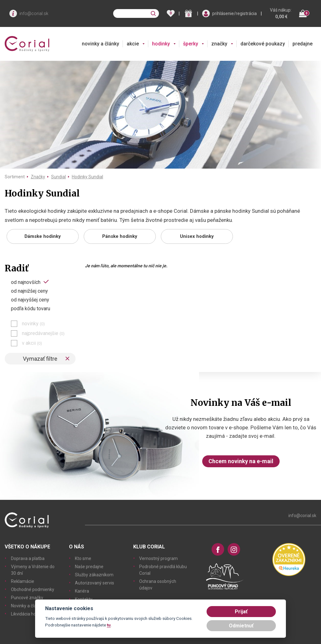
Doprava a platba (28, 558)
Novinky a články (27, 606)
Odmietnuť (241, 626)
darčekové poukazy (263, 44)
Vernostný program (158, 558)
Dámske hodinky (43, 236)
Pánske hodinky (120, 236)
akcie (133, 44)
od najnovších (26, 282)
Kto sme (83, 558)
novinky (33, 324)
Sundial (58, 177)
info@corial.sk (34, 13)
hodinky (161, 44)
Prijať (241, 612)
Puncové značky (27, 598)
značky (219, 44)
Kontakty (84, 599)
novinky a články (100, 44)
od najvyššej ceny (30, 300)
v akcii (32, 343)
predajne (303, 44)
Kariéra (82, 591)
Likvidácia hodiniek (29, 614)
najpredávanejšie (43, 333)
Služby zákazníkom (94, 575)
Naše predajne (89, 567)
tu (109, 625)
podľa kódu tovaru (31, 309)
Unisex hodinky (197, 236)
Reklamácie (23, 581)
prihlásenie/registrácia (234, 13)
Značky (38, 177)
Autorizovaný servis (95, 583)
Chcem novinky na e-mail (241, 461)
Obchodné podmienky (33, 589)
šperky (191, 44)
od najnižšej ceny (29, 291)
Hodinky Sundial (87, 177)
